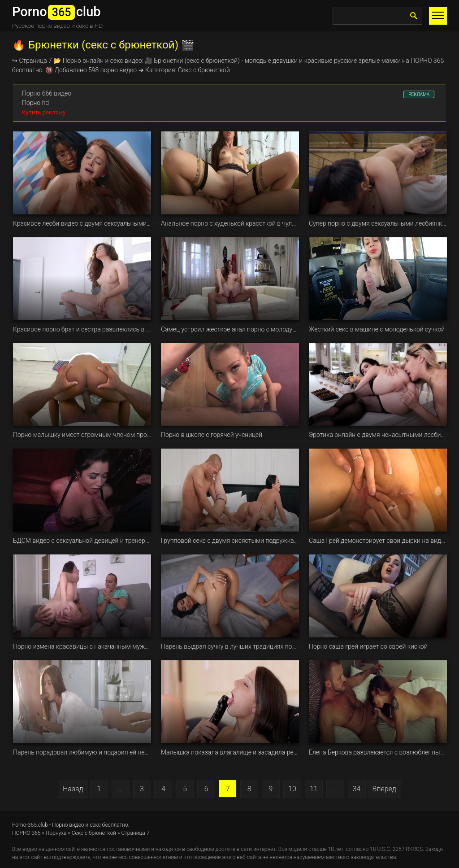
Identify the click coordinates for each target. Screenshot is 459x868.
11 (314, 789)
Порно (72, 61)
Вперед (384, 789)
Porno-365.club (30, 825)
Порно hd (35, 103)
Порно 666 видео (47, 93)
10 (292, 789)
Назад (73, 789)
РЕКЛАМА (419, 94)
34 (357, 789)
